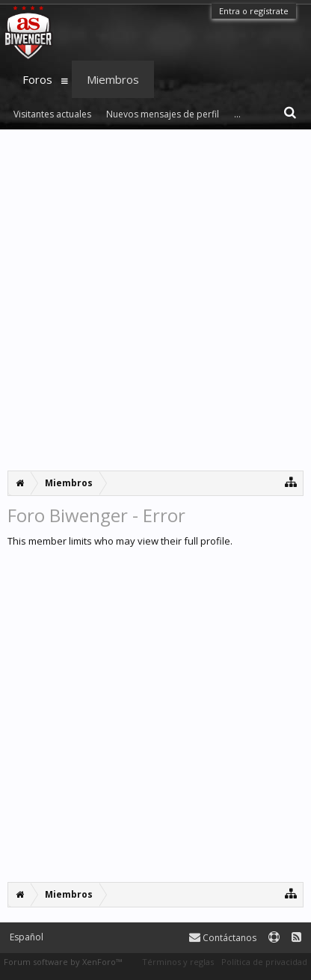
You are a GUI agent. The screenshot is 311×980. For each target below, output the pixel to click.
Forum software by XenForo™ (63, 962)
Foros (37, 79)
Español (27, 937)
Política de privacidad (264, 962)
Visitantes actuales (52, 114)
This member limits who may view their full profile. (120, 541)
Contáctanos (223, 938)
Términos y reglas (178, 962)
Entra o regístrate (254, 11)
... (237, 114)
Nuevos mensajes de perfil (163, 114)
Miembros (113, 79)
